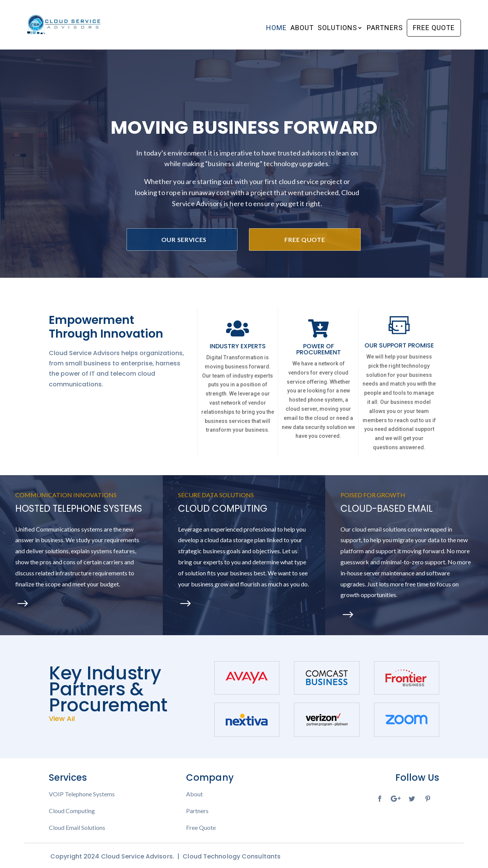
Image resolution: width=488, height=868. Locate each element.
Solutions (337, 28)
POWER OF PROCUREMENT (319, 349)
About (302, 28)
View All (62, 718)
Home (276, 28)
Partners (385, 28)
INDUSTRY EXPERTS (238, 346)
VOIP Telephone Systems (82, 794)
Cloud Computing (72, 811)
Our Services (184, 239)
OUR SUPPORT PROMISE (399, 345)
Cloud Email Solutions (77, 828)
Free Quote (434, 28)
